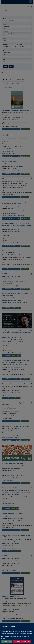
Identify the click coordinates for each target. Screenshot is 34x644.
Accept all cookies (7, 641)
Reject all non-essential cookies (22, 641)
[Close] (32, 627)
